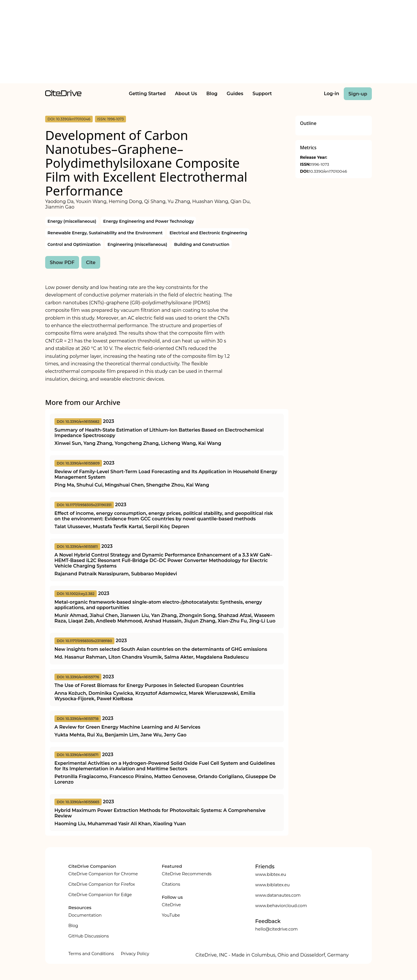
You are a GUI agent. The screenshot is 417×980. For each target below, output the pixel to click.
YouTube (171, 915)
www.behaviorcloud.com (281, 906)
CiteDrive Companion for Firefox (102, 884)
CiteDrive (171, 905)
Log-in (332, 94)
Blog (212, 94)
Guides (235, 94)
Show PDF (62, 262)
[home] (63, 95)
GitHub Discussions (89, 936)
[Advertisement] (209, 43)
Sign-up (358, 94)
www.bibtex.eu (271, 874)
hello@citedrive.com (276, 929)
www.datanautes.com (278, 895)
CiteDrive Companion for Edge (100, 895)
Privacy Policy (135, 954)
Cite (91, 262)
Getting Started (147, 94)
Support (262, 94)
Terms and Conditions (91, 954)
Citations (171, 884)
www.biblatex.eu (272, 885)
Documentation (85, 915)
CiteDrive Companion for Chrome (103, 874)
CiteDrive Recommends (187, 874)
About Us (186, 94)
